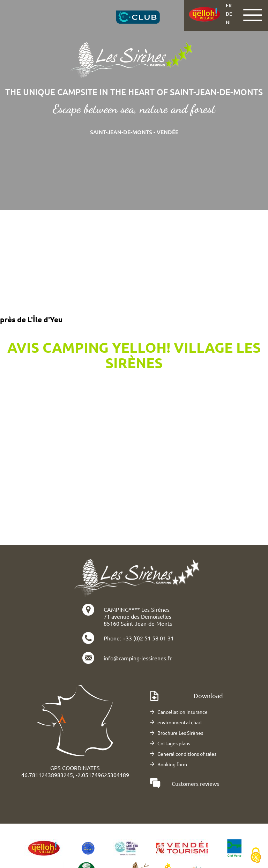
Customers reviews (195, 783)
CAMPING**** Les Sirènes (137, 609)
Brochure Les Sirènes (180, 733)
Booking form (172, 764)
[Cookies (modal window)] (256, 856)
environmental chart (180, 722)
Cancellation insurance (183, 712)
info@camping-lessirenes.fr (138, 658)
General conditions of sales (187, 754)
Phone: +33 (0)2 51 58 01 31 (139, 638)
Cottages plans (174, 743)
